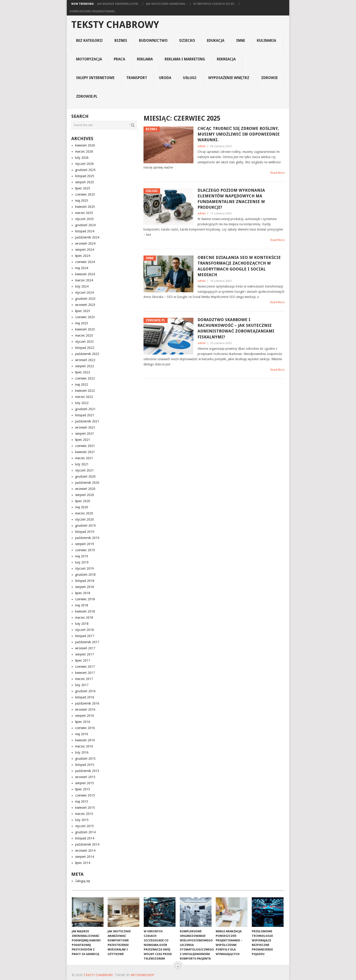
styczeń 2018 (84, 630)
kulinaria (266, 41)
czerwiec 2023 (85, 317)
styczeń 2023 (84, 342)
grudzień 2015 (85, 759)
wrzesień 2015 (85, 777)
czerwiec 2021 (85, 446)
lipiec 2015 (83, 789)
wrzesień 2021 (85, 427)
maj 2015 (82, 801)
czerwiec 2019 (85, 550)
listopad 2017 (85, 636)
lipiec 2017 (83, 660)
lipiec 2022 (83, 372)
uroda (165, 78)
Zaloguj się (83, 881)
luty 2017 (82, 685)
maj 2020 (82, 507)
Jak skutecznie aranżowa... (167, 4)
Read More (278, 173)
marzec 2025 (84, 213)
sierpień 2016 (85, 716)
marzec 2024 (84, 280)
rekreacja (226, 59)
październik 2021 (87, 421)
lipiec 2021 (83, 440)
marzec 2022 (84, 397)
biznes (121, 41)
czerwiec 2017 (85, 667)
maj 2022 (82, 385)
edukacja (216, 41)
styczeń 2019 (84, 568)
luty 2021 (82, 464)
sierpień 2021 (85, 434)
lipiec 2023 (83, 311)
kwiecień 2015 (85, 808)
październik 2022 (87, 354)
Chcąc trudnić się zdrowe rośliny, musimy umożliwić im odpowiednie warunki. (239, 134)
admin (202, 146)
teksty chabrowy (115, 25)
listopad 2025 (85, 176)
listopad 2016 (85, 697)
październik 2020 (87, 483)
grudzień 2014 (85, 832)
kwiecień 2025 (85, 207)
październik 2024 (87, 237)
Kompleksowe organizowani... (93, 11)
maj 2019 (82, 556)
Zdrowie (269, 78)
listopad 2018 (85, 581)
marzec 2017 (84, 679)
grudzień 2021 (85, 409)
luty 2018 (82, 624)
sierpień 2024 (85, 250)
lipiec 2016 (83, 722)
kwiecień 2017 (85, 673)
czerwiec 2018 (85, 599)
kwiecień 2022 (85, 391)
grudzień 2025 (85, 170)
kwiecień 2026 (85, 145)
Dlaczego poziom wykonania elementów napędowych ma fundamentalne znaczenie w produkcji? (231, 199)
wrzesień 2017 (85, 648)
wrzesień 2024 (85, 243)
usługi (190, 78)
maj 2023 (82, 323)
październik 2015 (87, 771)
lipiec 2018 (83, 593)
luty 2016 (82, 752)
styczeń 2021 (84, 470)
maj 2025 (82, 201)
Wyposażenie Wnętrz (229, 78)
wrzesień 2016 (85, 710)
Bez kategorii (89, 41)
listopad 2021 (85, 415)
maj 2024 (82, 268)
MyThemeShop (142, 975)
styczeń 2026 (84, 164)
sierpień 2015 (85, 783)
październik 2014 (87, 844)
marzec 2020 (84, 513)
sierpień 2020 (85, 495)
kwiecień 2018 (85, 611)
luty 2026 (82, 158)
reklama (145, 59)
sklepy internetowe (95, 78)
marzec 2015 (84, 814)
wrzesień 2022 (85, 360)
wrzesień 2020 (85, 489)
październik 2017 (87, 642)
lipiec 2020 (83, 501)
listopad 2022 (85, 348)
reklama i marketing (185, 59)
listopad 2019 (85, 532)
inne (241, 41)
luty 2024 (82, 286)
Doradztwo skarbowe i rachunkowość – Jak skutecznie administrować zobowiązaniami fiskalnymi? (236, 328)
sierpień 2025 (85, 182)
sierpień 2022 (85, 366)
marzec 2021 (84, 458)
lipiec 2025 (83, 188)
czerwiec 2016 (85, 728)
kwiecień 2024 (85, 274)
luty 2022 (82, 403)
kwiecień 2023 (85, 329)
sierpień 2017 (85, 654)
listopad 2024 (85, 231)
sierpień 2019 (85, 544)
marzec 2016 (84, 746)
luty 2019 (82, 562)
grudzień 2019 (85, 526)
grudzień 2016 (85, 691)
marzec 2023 (84, 335)
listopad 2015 (85, 765)
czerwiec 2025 (85, 194)
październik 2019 (87, 538)
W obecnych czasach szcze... (215, 4)
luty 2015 (82, 820)
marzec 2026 (84, 151)
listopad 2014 (85, 838)
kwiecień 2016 (85, 740)
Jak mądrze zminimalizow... (119, 4)
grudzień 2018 (85, 575)
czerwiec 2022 (85, 378)
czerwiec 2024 (85, 262)
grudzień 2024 (85, 225)
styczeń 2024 (84, 293)
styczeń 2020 (84, 519)
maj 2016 (82, 734)
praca (119, 59)
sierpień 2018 (85, 587)
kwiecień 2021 (85, 452)
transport (137, 78)
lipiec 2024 (83, 256)
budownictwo (153, 41)
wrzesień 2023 (85, 305)
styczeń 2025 (84, 219)
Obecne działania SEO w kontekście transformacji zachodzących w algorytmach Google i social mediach (239, 266)
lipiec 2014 (83, 863)
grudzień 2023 (85, 299)
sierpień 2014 (85, 857)
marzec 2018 (84, 618)
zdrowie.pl (87, 96)
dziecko (187, 41)
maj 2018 (82, 605)
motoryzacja (89, 59)
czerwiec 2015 (85, 795)
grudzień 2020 (85, 476)
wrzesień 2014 (85, 851)
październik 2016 (87, 703)
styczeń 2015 (84, 826)
